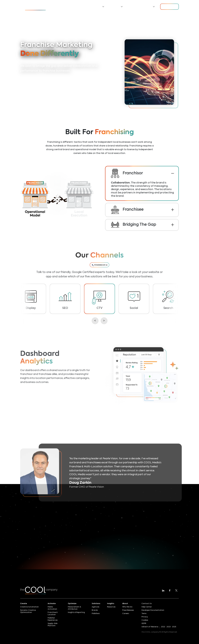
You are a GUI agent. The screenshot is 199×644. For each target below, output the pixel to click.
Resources (134, 7)
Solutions (96, 604)
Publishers (96, 614)
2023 (169, 627)
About (125, 604)
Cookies (145, 620)
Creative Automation (29, 607)
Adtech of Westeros (150, 627)
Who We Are (127, 607)
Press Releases (128, 610)
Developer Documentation (153, 610)
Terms (144, 614)
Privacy (145, 617)
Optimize (72, 604)
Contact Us (147, 604)
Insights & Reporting (76, 613)
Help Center (147, 607)
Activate (52, 604)
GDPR (144, 624)
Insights (111, 604)
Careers (126, 614)
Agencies (95, 607)
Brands (95, 610)
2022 (163, 627)
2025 (174, 627)
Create (24, 604)
